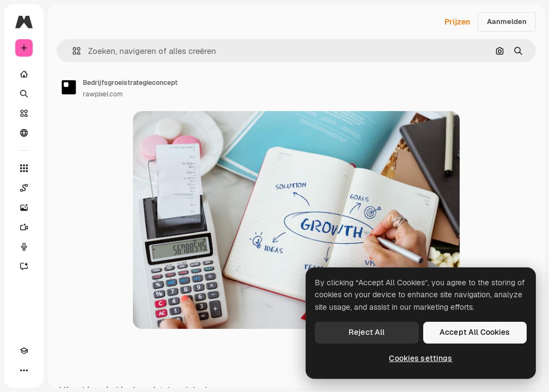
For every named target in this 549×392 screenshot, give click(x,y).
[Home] (24, 74)
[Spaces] (24, 188)
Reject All (367, 332)
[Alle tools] (24, 168)
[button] (72, 51)
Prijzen (457, 22)
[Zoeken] (24, 94)
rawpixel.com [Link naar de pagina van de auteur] (103, 94)
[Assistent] (24, 266)
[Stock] (24, 113)
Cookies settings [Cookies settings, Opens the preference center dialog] (420, 358)
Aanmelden (507, 22)
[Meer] (24, 370)
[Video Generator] (24, 227)
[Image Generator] (24, 207)
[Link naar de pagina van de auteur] (69, 87)
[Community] (24, 133)
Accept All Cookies (475, 332)
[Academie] (24, 351)
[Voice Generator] (24, 247)
